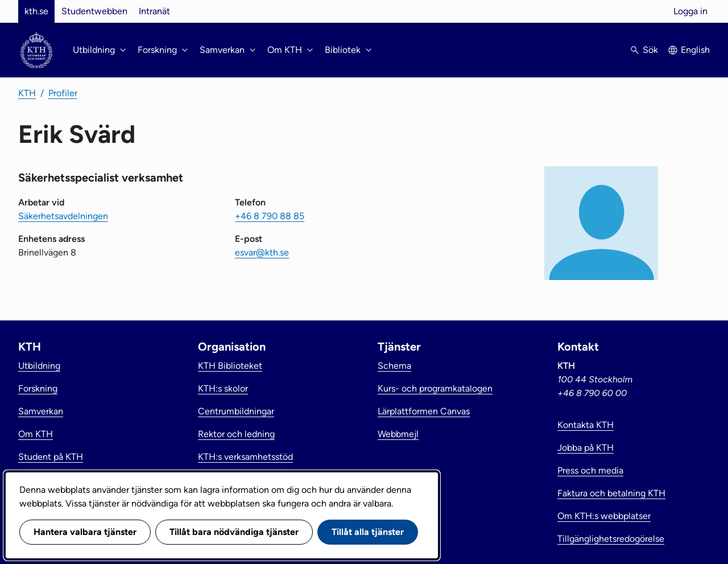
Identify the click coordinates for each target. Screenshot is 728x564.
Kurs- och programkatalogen (435, 388)
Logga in (690, 11)
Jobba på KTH (586, 448)
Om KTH (36, 434)
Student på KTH (51, 457)
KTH (27, 93)
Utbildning (39, 366)
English (695, 50)
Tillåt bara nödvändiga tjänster (234, 532)
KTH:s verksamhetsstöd (245, 457)
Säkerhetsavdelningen (63, 216)
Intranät (154, 11)
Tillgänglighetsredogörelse (611, 539)
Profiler (63, 93)
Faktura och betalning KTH (611, 493)
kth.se (36, 11)
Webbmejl (398, 434)
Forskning (38, 388)
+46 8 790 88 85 (270, 216)
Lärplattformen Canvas (424, 411)
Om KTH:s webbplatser (604, 516)
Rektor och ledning (236, 434)
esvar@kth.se (262, 252)
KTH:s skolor (223, 388)
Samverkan (41, 411)
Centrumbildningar (236, 411)
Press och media (590, 470)
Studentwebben (94, 11)
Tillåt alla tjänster (368, 532)
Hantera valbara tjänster (85, 532)
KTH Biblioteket (230, 366)
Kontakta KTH (586, 425)
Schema (394, 366)
